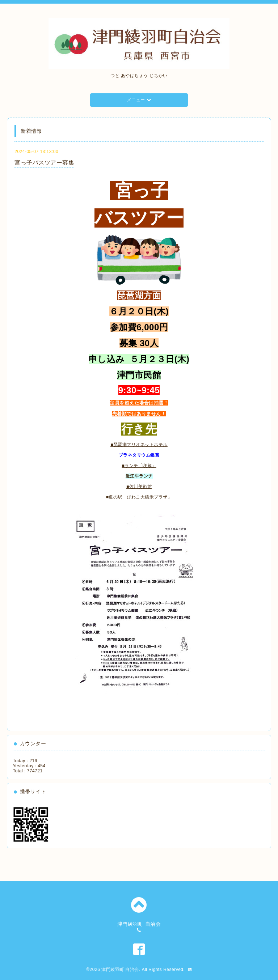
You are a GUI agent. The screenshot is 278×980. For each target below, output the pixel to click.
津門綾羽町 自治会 (120, 970)
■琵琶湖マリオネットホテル (139, 445)
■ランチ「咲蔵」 (139, 466)
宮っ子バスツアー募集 (44, 163)
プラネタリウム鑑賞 (139, 455)
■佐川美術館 (139, 487)
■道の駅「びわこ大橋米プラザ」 (139, 497)
